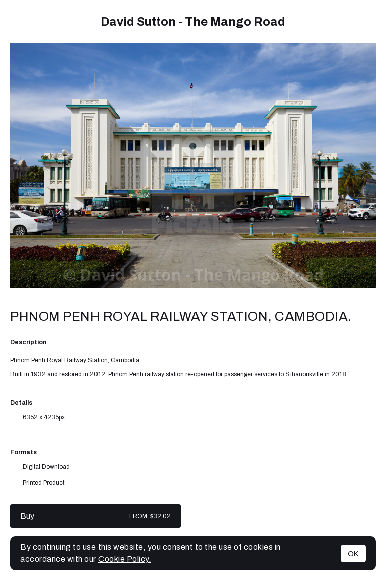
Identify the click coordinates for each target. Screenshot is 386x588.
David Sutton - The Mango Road (193, 22)
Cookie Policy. (125, 559)
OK (353, 554)
